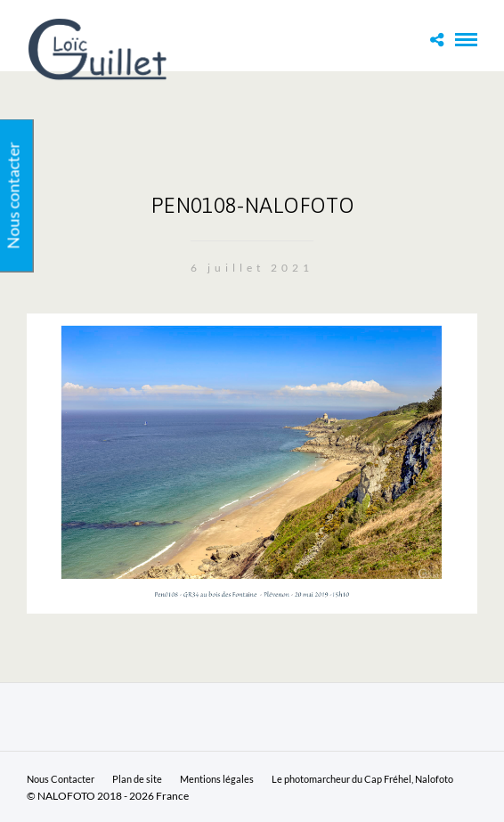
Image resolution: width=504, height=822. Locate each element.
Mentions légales (217, 779)
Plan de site (137, 779)
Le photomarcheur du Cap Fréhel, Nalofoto (362, 779)
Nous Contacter (61, 779)
